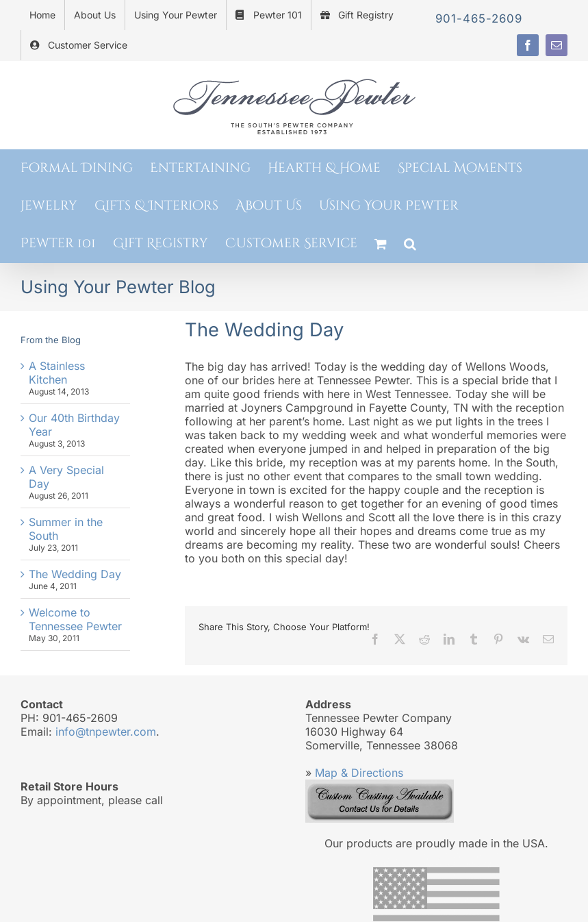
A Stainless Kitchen (57, 373)
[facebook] (528, 45)
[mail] (557, 45)
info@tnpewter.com (106, 732)
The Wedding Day (75, 574)
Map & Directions (359, 773)
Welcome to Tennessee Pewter (75, 619)
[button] (410, 244)
